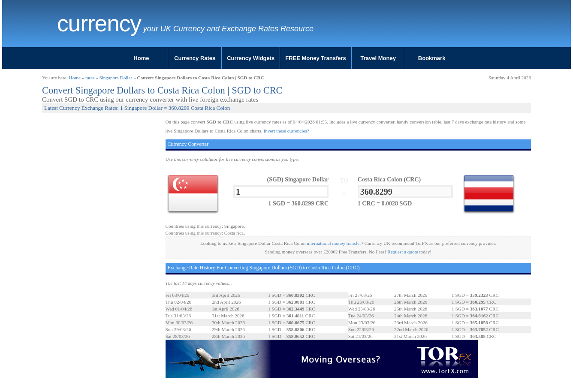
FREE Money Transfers (316, 58)
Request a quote (403, 252)
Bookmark (432, 58)
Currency (99, 24)
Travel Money (378, 58)
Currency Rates (195, 58)
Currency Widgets (251, 58)
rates (90, 78)
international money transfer (334, 243)
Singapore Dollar (116, 78)
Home (141, 58)
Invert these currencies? (286, 131)
